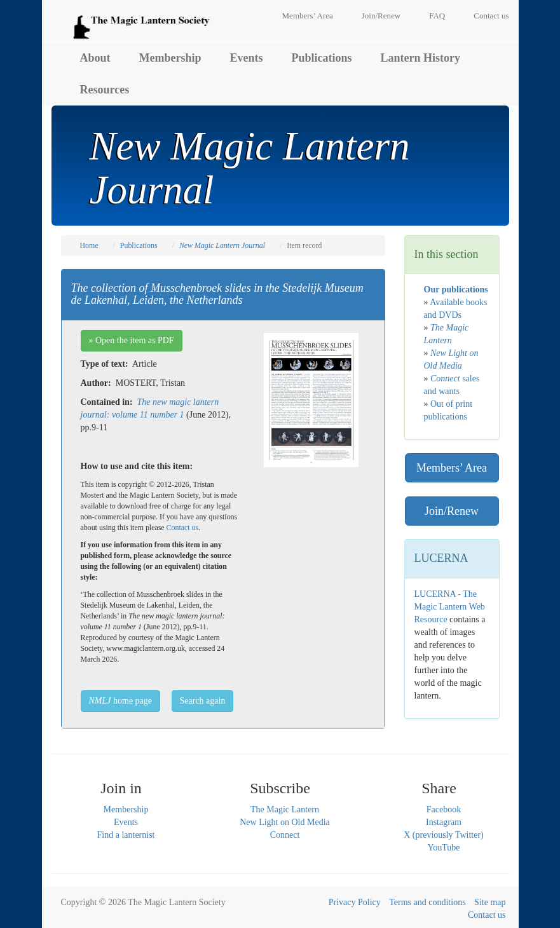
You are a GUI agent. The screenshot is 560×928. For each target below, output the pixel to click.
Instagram (444, 822)
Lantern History (421, 58)
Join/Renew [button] (452, 511)
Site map (490, 902)
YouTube (444, 848)
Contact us (491, 16)
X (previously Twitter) (444, 835)
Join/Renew (381, 16)
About (95, 58)
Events (247, 58)
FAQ (437, 16)
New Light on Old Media (285, 822)
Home (89, 245)
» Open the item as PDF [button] (132, 340)
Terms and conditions (427, 902)
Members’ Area (308, 16)
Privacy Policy (355, 902)
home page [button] (121, 701)
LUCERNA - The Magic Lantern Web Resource (450, 607)
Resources (105, 90)
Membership (170, 58)
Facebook (444, 809)
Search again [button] (203, 701)
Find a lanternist (126, 835)
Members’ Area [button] (452, 468)
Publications (322, 58)
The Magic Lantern (285, 809)
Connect (285, 835)
